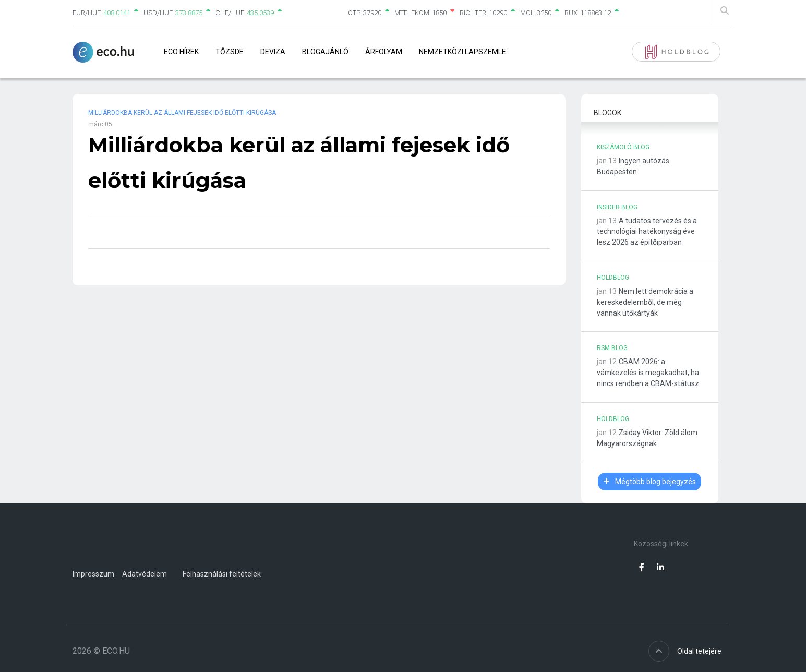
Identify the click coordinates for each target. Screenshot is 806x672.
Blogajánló (325, 52)
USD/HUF (158, 13)
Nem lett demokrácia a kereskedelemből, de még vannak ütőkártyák (645, 302)
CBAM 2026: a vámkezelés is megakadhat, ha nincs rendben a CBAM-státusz (648, 373)
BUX (571, 13)
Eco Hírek (181, 52)
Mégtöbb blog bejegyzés (649, 482)
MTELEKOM (412, 13)
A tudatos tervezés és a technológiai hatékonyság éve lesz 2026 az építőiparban (647, 232)
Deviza (273, 52)
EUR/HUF (87, 13)
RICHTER (473, 13)
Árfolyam (384, 52)
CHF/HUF (230, 13)
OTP (354, 13)
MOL (527, 13)
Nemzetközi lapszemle (462, 52)
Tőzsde (230, 52)
